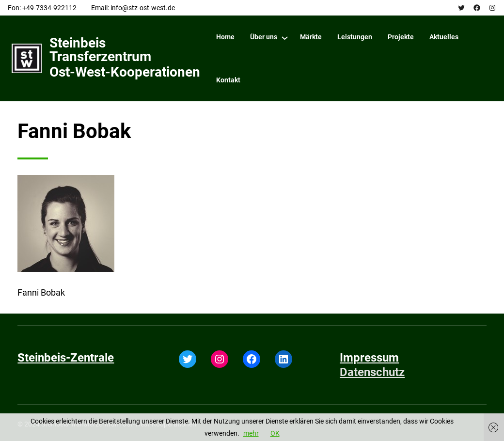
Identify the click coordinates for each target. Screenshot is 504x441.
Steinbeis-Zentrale (66, 358)
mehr (251, 433)
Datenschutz (372, 372)
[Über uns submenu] (285, 38)
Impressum (369, 358)
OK (275, 433)
